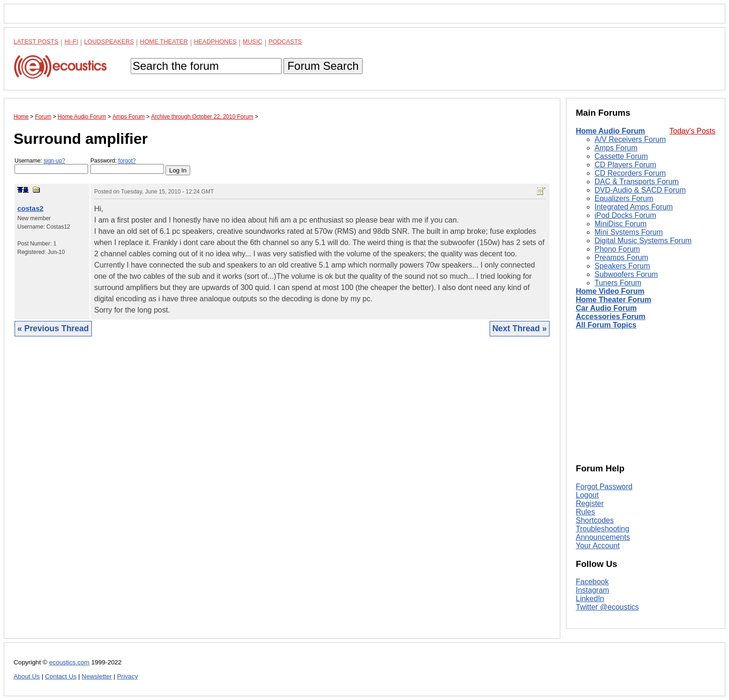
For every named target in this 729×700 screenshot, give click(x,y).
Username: (51, 166)
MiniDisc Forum (621, 224)
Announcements (603, 537)
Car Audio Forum (606, 308)
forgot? (127, 161)
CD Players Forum (625, 165)
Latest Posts (36, 41)
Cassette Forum (621, 156)
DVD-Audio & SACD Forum (640, 190)
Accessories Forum (611, 316)
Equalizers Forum (624, 198)
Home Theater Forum (614, 300)
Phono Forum (617, 249)
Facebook (592, 582)
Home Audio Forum (610, 131)
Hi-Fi (71, 41)
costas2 (30, 208)
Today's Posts (692, 131)
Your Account (598, 546)
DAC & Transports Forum (637, 182)
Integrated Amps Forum (634, 207)
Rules (585, 512)
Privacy (128, 676)
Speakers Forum (622, 266)
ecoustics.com (69, 662)
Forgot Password (604, 487)
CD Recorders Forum (630, 173)
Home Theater (164, 41)
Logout (587, 495)
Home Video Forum (610, 291)
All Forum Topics (606, 325)
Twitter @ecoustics (607, 607)
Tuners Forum (618, 283)
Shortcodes (595, 520)
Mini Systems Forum (629, 232)
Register (590, 503)
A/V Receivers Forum (630, 139)
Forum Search (323, 66)
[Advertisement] (282, 495)
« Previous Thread (53, 328)
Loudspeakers (109, 41)
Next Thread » (520, 328)
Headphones (215, 41)
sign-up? (54, 161)
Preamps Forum (621, 257)
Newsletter (97, 676)
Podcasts (285, 41)
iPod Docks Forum (625, 215)
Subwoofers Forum (626, 274)
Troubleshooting (603, 529)
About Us (27, 676)
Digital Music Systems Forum (643, 241)
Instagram (592, 590)
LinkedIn (590, 599)
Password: (127, 166)
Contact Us (61, 676)
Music (253, 41)
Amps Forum (616, 148)
